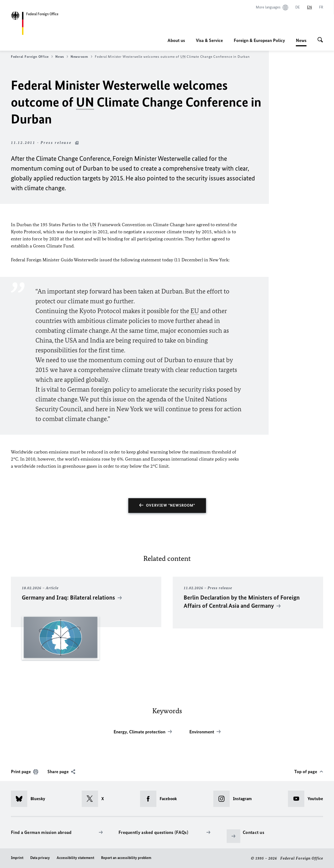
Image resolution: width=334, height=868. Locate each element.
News (301, 40)
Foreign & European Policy (259, 40)
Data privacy (40, 858)
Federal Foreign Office (32, 57)
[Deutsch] (298, 7)
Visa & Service (209, 40)
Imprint (17, 858)
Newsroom (81, 57)
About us (176, 40)
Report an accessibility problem (126, 858)
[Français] (321, 7)
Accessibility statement (75, 858)
